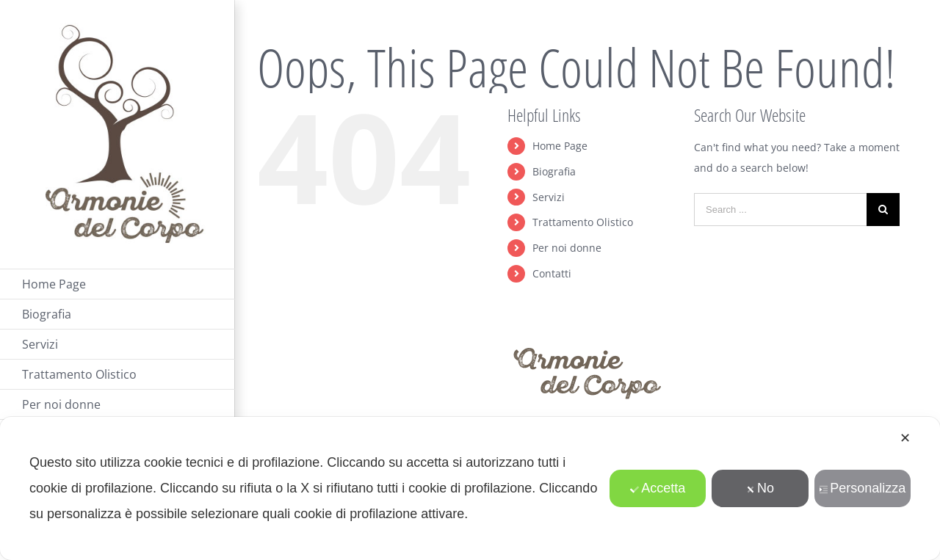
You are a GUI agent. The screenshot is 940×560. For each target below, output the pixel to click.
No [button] (760, 488)
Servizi (549, 197)
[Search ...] (780, 210)
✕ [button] (905, 438)
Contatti (552, 273)
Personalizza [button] (862, 488)
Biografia (554, 171)
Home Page (560, 146)
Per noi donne (567, 248)
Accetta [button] (658, 488)
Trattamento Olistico (583, 222)
